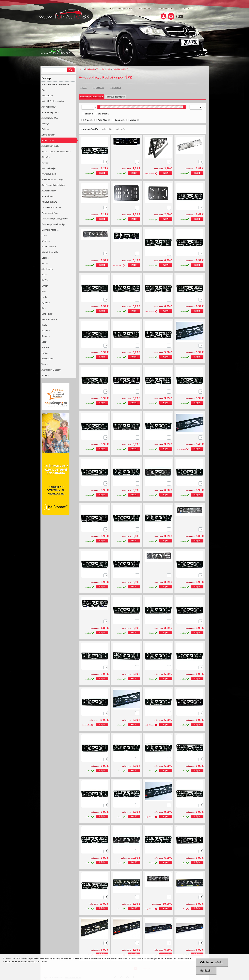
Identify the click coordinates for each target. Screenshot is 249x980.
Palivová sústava (49, 202)
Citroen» (45, 286)
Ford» (44, 297)
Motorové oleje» (49, 168)
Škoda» (45, 264)
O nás (94, 8)
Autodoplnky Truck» (50, 146)
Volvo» (45, 364)
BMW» (45, 280)
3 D (85, 88)
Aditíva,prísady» (49, 107)
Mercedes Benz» (49, 319)
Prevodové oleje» (49, 174)
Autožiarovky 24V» (50, 118)
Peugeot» (46, 331)
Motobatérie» (47, 96)
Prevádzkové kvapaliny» (52, 180)
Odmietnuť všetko (212, 962)
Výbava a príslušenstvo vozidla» (56, 152)
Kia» (44, 308)
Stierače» (46, 157)
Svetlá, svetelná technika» (53, 185)
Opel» (44, 325)
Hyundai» (46, 303)
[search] (70, 70)
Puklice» (45, 163)
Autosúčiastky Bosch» (51, 370)
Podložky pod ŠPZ (120, 69)
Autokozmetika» (49, 191)
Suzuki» (45, 347)
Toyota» (45, 353)
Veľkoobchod (145, 8)
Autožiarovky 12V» (50, 112)
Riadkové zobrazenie (115, 97)
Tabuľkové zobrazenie (91, 97)
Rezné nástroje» (49, 247)
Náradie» (46, 241)
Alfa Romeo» (47, 269)
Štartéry (45, 375)
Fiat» (44, 292)
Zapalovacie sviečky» (51, 208)
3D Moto (100, 88)
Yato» (44, 90)
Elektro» (45, 129)
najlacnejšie (107, 129)
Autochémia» (47, 196)
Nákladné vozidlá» (50, 252)
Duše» (44, 236)
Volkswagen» (48, 359)
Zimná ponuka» (49, 135)
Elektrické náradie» (50, 230)
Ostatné (117, 88)
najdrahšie (121, 129)
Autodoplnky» (48, 140)
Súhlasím (206, 971)
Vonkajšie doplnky (104, 69)
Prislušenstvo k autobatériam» (55, 84)
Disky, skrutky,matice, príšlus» (55, 219)
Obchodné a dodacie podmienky (118, 8)
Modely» (45, 124)
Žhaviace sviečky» (50, 213)
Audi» (44, 275)
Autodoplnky (90, 69)
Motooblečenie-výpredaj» (53, 101)
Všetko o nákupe (165, 8)
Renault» (46, 336)
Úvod (81, 69)
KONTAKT (184, 8)
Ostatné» (46, 258)
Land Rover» (47, 314)
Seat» (44, 342)
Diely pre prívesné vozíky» (53, 224)
